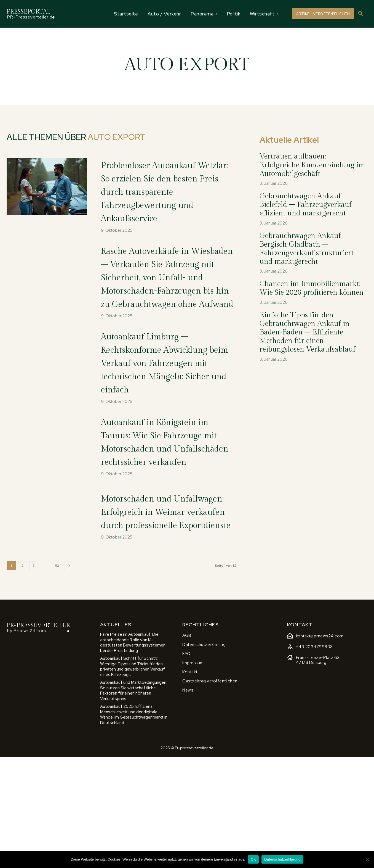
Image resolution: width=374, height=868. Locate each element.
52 (57, 676)
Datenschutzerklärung (282, 859)
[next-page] (69, 676)
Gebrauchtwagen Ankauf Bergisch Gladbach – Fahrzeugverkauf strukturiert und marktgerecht (307, 249)
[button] (361, 14)
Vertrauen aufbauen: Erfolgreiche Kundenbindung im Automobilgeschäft (312, 165)
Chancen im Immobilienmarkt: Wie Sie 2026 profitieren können (312, 288)
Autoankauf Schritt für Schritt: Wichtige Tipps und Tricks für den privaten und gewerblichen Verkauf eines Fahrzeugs (133, 778)
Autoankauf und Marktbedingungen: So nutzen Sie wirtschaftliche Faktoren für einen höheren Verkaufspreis (134, 802)
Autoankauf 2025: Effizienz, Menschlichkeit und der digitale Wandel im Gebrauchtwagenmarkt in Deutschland (134, 826)
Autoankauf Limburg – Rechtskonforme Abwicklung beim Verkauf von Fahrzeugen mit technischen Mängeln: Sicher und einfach (167, 422)
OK (253, 859)
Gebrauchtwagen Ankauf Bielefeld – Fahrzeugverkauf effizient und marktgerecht (306, 205)
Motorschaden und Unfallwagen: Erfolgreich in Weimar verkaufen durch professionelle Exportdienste (164, 613)
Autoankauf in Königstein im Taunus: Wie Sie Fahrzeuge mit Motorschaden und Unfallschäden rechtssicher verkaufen (166, 521)
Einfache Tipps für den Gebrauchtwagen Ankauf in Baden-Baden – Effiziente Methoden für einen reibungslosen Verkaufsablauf (308, 332)
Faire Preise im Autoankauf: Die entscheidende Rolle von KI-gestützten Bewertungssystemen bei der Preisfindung (133, 754)
